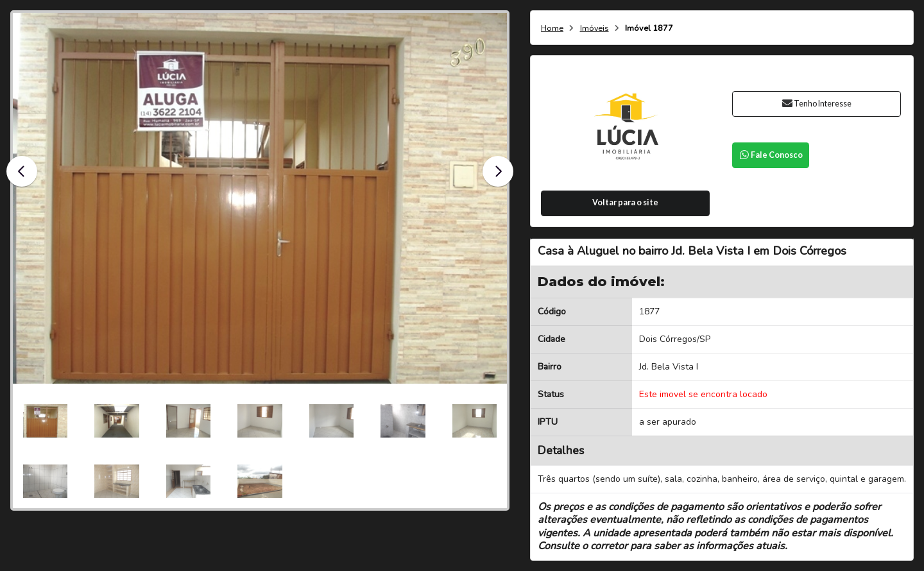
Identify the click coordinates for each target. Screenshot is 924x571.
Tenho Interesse (817, 104)
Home (552, 29)
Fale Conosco (771, 155)
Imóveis (595, 29)
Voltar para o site (625, 202)
